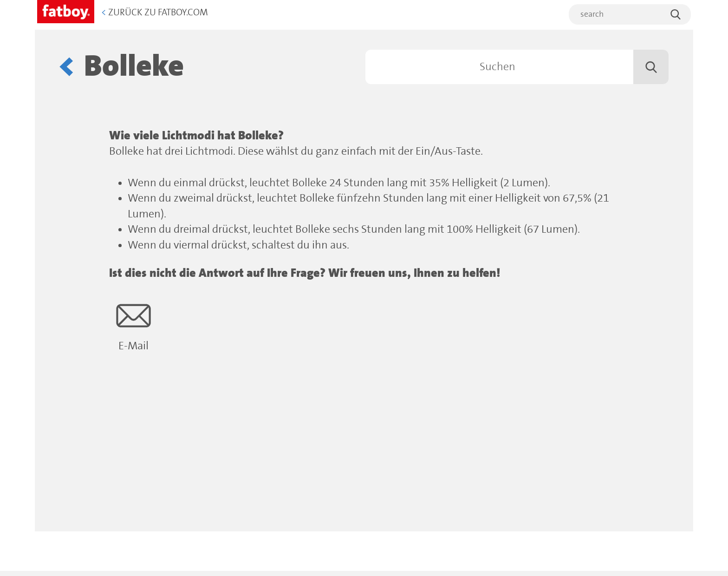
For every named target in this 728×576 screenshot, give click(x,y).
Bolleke (134, 67)
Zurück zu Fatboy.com (155, 13)
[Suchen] (517, 67)
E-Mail (133, 325)
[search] (630, 14)
